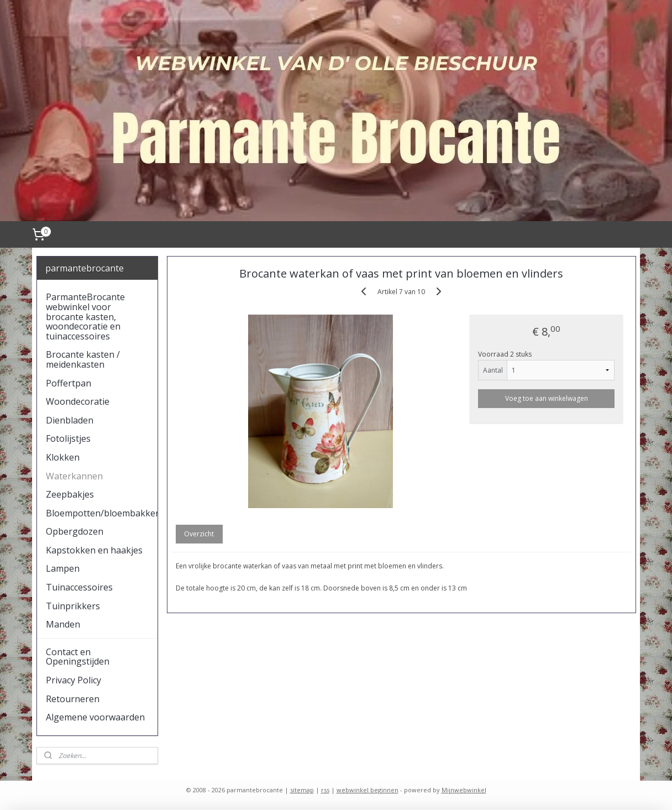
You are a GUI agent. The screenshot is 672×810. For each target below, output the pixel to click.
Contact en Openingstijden (78, 657)
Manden (63, 624)
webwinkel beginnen (368, 790)
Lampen (63, 568)
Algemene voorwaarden (95, 717)
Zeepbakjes (70, 494)
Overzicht (199, 534)
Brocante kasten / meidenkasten (83, 359)
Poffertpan (69, 383)
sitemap (302, 790)
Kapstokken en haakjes (94, 550)
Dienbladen (70, 420)
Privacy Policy (73, 680)
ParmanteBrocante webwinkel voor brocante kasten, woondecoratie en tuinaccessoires (85, 316)
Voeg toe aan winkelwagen (547, 398)
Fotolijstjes (68, 438)
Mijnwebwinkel (464, 790)
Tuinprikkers (73, 606)
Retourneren (73, 699)
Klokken (63, 457)
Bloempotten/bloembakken (102, 513)
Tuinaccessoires (79, 587)
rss (325, 790)
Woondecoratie (78, 401)
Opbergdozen (75, 531)
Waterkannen (74, 476)
